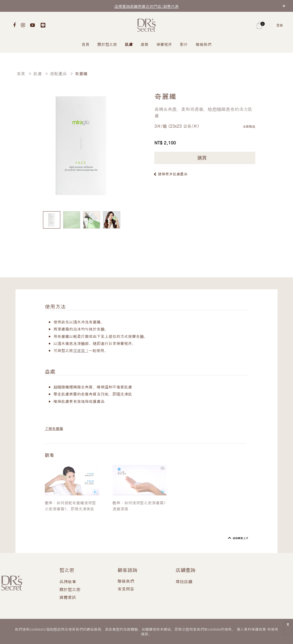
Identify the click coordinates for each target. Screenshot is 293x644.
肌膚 (129, 44)
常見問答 (126, 589)
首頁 (86, 44)
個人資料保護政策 (251, 629)
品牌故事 (68, 581)
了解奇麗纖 (54, 428)
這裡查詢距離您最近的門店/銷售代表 (146, 6)
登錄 (280, 25)
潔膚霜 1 (81, 350)
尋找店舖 (184, 581)
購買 (205, 158)
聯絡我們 (204, 44)
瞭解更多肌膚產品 (173, 174)
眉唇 (145, 44)
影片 (184, 44)
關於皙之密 (107, 44)
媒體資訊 (68, 597)
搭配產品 (58, 74)
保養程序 (164, 44)
